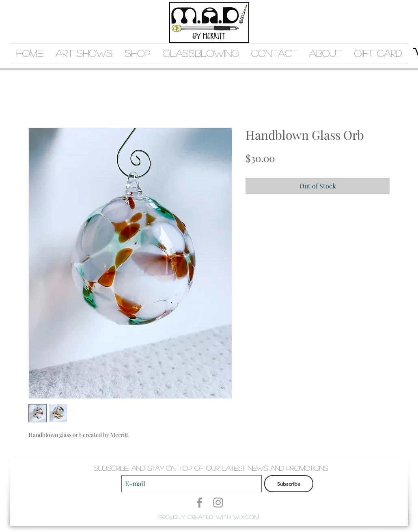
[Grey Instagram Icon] (218, 503)
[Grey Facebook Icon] (199, 503)
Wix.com (246, 517)
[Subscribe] (289, 484)
